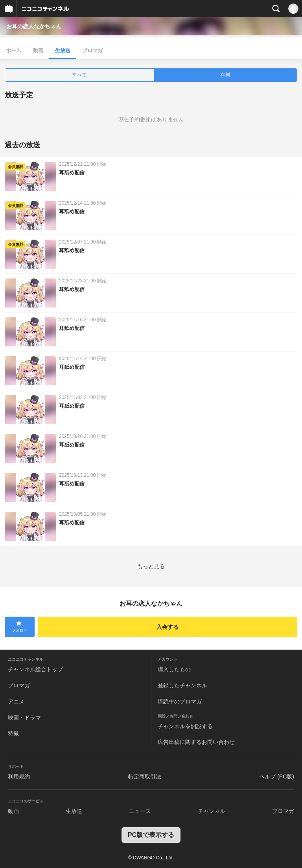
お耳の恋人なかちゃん (34, 26)
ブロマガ (92, 50)
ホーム (14, 50)
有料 (225, 75)
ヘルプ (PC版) (277, 776)
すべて (79, 75)
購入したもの (174, 669)
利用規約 (19, 776)
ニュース (140, 811)
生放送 (63, 50)
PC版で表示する (151, 835)
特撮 (13, 733)
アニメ (16, 701)
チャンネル (212, 811)
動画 (38, 50)
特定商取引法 (145, 776)
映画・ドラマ (24, 718)
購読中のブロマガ (180, 701)
